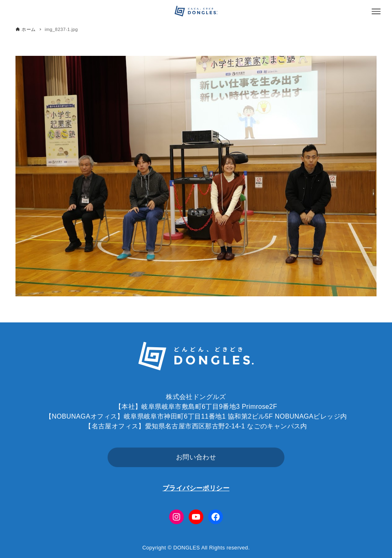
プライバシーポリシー (196, 488)
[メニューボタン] (376, 11)
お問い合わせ (196, 457)
